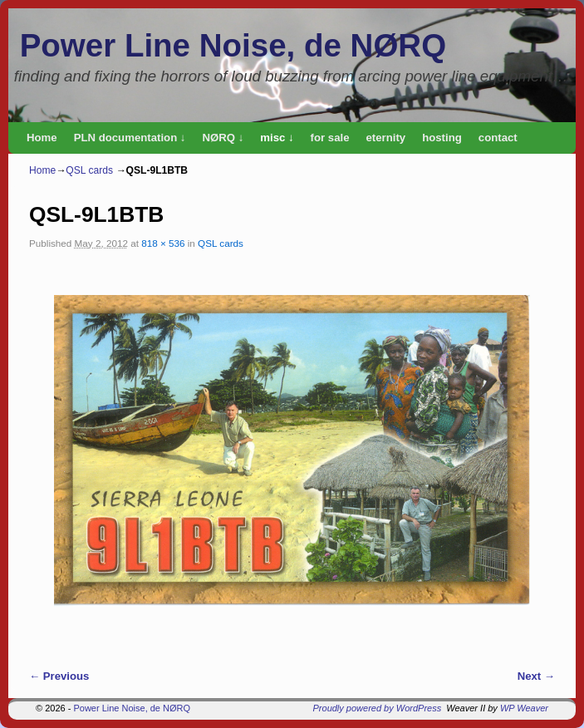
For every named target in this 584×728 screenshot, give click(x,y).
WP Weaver (524, 708)
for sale (330, 138)
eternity (386, 138)
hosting (442, 138)
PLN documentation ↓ (130, 138)
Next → (536, 676)
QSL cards (89, 170)
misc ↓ (277, 138)
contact (498, 138)
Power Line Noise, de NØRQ (233, 45)
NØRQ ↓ (223, 138)
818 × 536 (163, 243)
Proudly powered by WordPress (378, 708)
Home (42, 138)
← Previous (59, 676)
